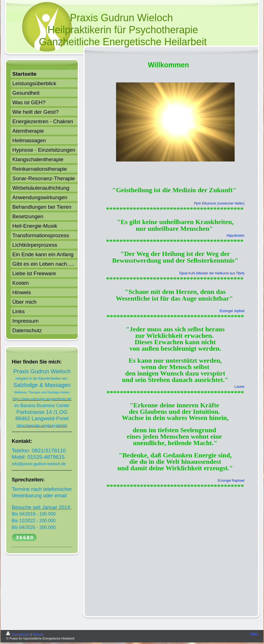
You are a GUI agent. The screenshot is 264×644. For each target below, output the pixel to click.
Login (254, 633)
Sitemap (38, 634)
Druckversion (18, 634)
